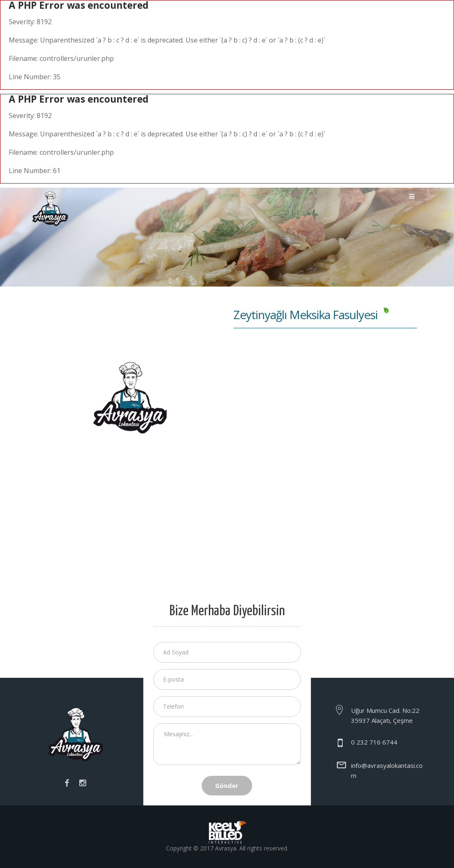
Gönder (227, 785)
